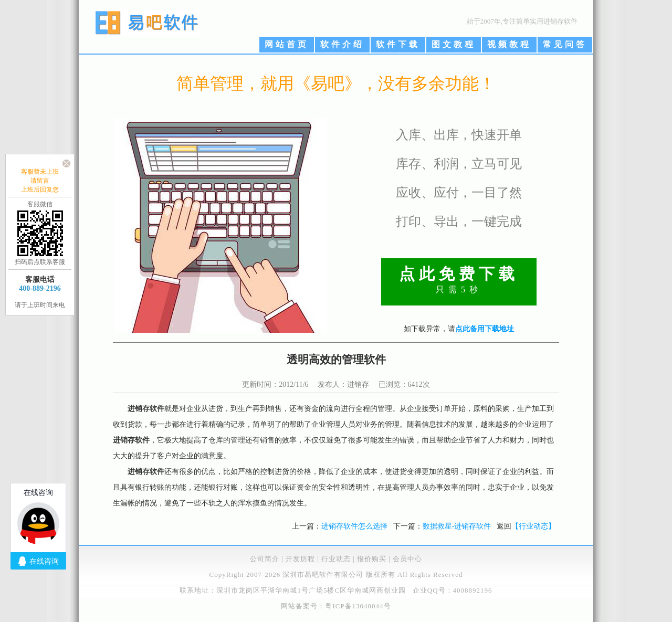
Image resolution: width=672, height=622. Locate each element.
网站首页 (287, 44)
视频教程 (509, 44)
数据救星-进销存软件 (457, 526)
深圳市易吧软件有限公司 (323, 574)
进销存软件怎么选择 (354, 526)
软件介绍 (342, 44)
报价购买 (372, 559)
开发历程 (300, 559)
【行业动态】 (533, 526)
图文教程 (454, 44)
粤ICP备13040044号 (358, 606)
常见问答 (565, 44)
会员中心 (407, 559)
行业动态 (336, 559)
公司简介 (265, 559)
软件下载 (398, 44)
